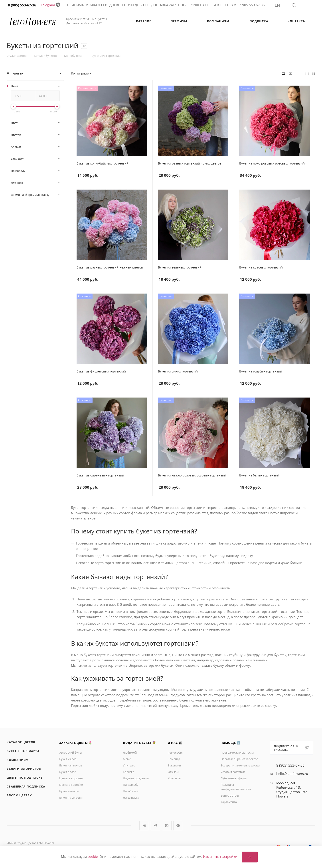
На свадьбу (131, 785)
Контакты (174, 778)
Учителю (129, 765)
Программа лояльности (237, 752)
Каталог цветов (21, 742)
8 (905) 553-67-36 (290, 765)
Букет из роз (68, 759)
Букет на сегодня (71, 797)
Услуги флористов (24, 769)
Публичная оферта (234, 778)
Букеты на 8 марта (23, 751)
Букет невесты (69, 791)
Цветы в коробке (71, 785)
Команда (174, 759)
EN (277, 5)
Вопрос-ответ (230, 796)
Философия (176, 752)
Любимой (130, 752)
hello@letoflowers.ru (292, 774)
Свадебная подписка (26, 786)
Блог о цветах (19, 795)
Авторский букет (71, 752)
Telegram (48, 5)
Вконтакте (144, 826)
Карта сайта (229, 802)
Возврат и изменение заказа (240, 765)
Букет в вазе (68, 772)
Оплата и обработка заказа (239, 759)
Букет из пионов (71, 765)
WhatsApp (178, 826)
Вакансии (174, 765)
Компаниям (18, 760)
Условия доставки (233, 772)
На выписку (131, 797)
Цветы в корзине (71, 778)
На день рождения (136, 778)
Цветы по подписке (25, 778)
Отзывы (173, 772)
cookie (93, 857)
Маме (127, 759)
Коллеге (128, 772)
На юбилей (131, 791)
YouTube (167, 826)
